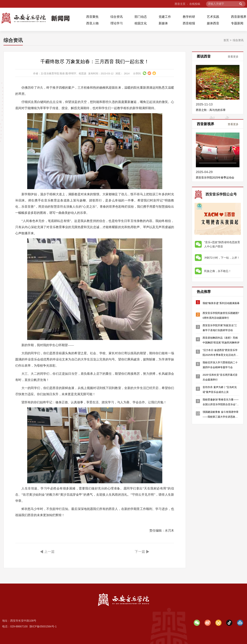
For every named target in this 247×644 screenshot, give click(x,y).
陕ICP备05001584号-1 (43, 626)
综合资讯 (117, 17)
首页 (226, 40)
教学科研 (189, 17)
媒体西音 (213, 23)
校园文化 (141, 23)
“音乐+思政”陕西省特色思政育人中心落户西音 (222, 244)
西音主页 (180, 4)
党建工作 (165, 17)
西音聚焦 (92, 17)
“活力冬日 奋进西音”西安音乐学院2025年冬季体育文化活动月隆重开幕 (220, 355)
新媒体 (163, 23)
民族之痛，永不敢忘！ (218, 271)
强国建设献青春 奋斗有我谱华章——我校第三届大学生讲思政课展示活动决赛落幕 (221, 417)
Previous (200, 81)
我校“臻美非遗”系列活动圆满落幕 (221, 303)
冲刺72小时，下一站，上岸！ (222, 258)
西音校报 (189, 23)
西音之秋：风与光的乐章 (211, 110)
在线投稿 (195, 4)
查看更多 (233, 57)
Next (235, 81)
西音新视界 (239, 17)
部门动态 (141, 17)
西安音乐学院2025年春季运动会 (215, 178)
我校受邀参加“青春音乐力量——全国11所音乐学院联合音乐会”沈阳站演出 (221, 404)
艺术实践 (213, 17)
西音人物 (92, 23)
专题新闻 (237, 23)
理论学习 (117, 23)
